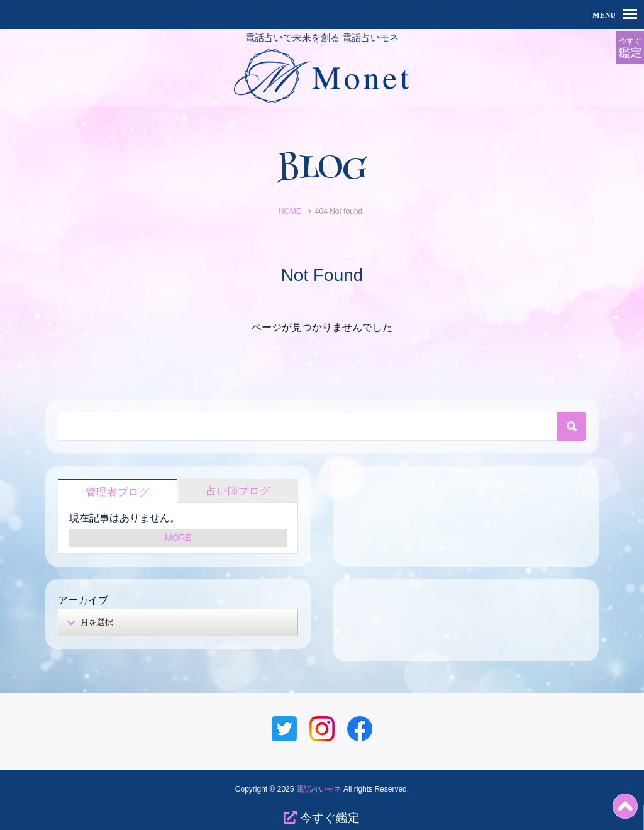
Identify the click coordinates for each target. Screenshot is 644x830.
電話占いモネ (319, 789)
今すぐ (630, 48)
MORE (178, 538)
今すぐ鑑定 (322, 817)
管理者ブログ (118, 492)
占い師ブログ (238, 491)
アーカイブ (83, 600)
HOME (290, 211)
